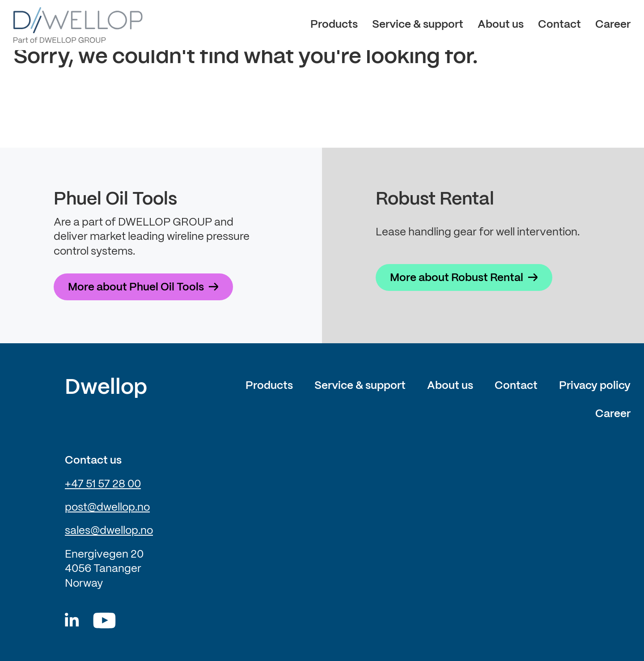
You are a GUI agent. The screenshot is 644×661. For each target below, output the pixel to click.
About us (501, 25)
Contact (559, 25)
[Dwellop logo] (78, 25)
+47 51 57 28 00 (103, 484)
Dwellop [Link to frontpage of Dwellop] (106, 388)
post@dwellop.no (107, 508)
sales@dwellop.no (109, 531)
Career (613, 25)
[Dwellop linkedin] (72, 621)
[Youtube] (104, 621)
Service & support (418, 25)
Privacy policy (595, 386)
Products (334, 25)
